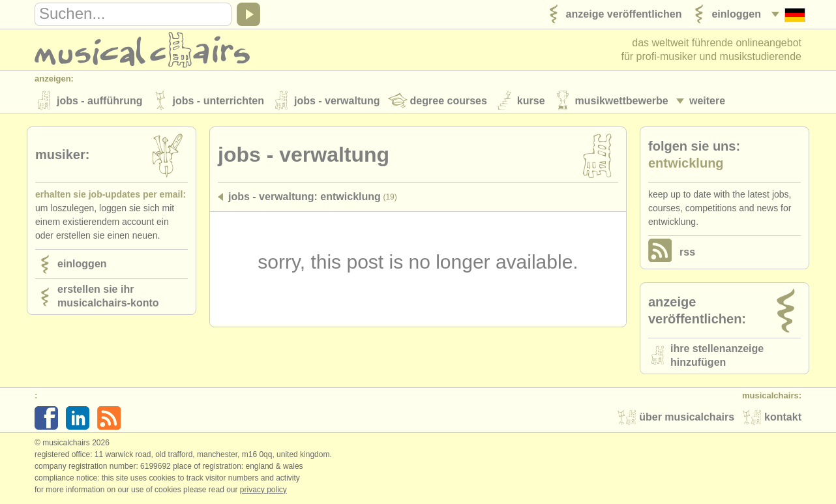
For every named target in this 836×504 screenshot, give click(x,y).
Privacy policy (263, 490)
